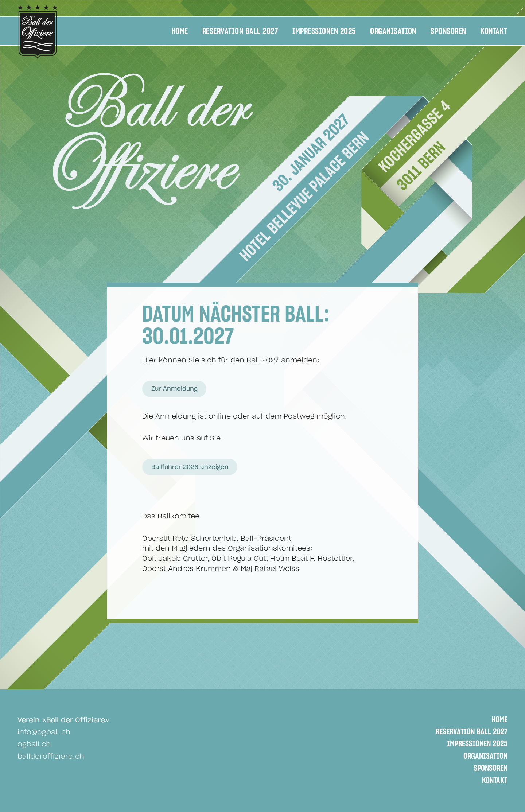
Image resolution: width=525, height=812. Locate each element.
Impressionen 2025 (324, 32)
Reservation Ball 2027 (240, 32)
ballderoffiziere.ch (51, 757)
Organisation (393, 32)
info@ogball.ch (44, 732)
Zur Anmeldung (174, 389)
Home (180, 32)
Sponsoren (448, 32)
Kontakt (494, 32)
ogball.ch (34, 744)
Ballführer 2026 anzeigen (190, 467)
